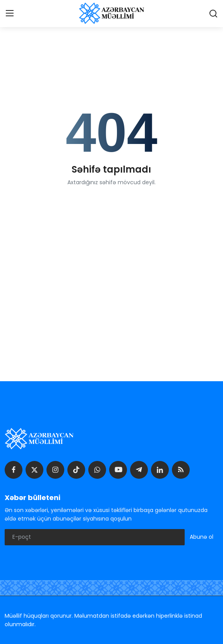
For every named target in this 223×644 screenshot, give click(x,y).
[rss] (181, 470)
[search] (213, 14)
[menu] (10, 14)
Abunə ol (202, 537)
